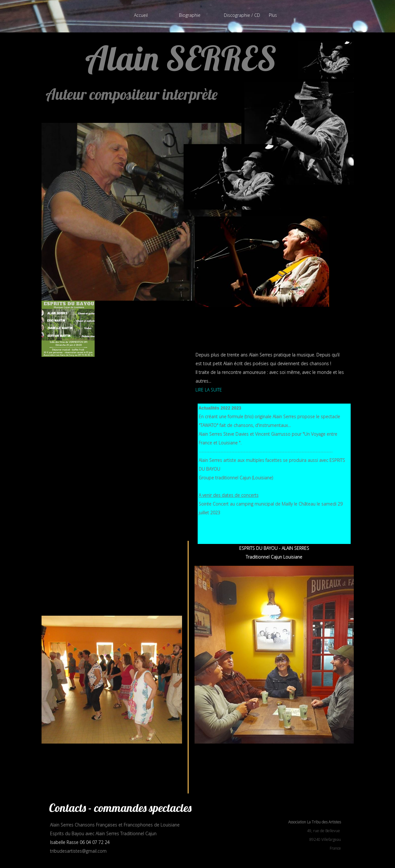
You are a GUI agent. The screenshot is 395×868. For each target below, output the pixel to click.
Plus (273, 15)
